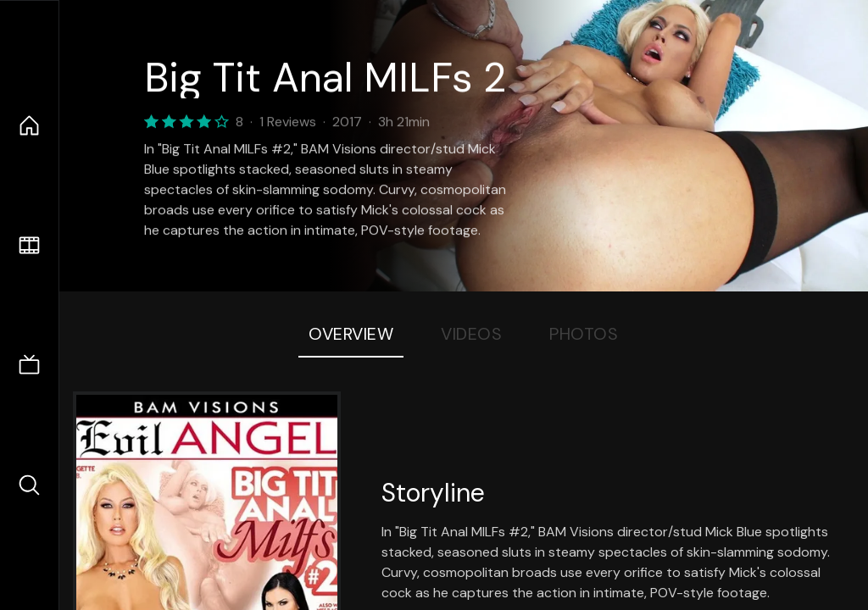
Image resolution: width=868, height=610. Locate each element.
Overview (351, 334)
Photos (584, 334)
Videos (471, 334)
